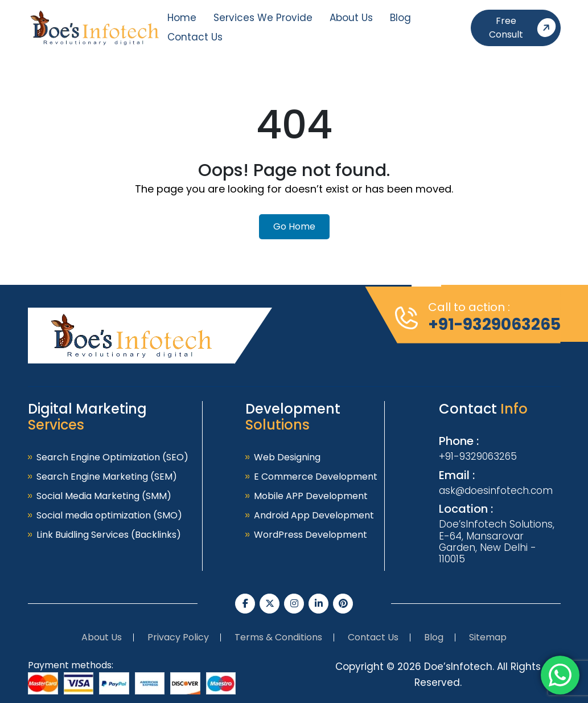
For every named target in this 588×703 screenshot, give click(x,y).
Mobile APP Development (311, 496)
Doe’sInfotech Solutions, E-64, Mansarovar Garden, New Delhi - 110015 (497, 541)
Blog (400, 18)
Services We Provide (263, 18)
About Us (351, 18)
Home (182, 18)
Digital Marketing (87, 417)
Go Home (294, 226)
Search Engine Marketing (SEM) (107, 477)
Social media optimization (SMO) (109, 515)
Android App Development (314, 515)
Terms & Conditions (278, 637)
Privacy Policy (178, 637)
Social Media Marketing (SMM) (104, 496)
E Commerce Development (316, 477)
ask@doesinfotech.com (496, 491)
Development (293, 417)
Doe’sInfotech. (459, 667)
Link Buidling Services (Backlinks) (109, 535)
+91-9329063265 (494, 324)
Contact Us (195, 37)
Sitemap (488, 637)
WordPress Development (311, 535)
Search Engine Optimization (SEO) (112, 457)
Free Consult (524, 28)
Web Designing (287, 457)
